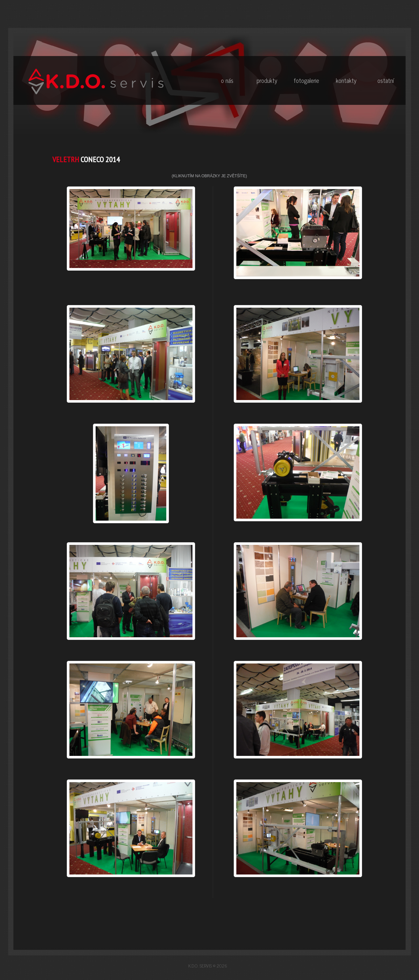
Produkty (267, 80)
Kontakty (346, 80)
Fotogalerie (306, 80)
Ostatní (386, 80)
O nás (227, 80)
